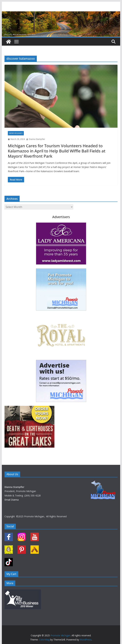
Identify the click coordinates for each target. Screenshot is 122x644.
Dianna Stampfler (37, 139)
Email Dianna (12, 500)
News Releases (16, 133)
